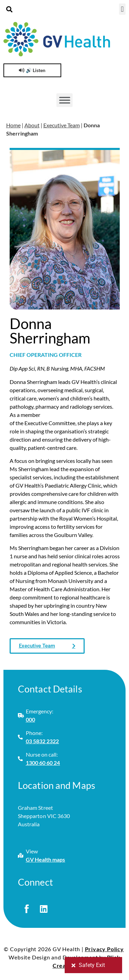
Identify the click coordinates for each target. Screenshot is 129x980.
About (32, 125)
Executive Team (62, 125)
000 (30, 719)
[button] (9, 9)
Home (13, 125)
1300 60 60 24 (43, 763)
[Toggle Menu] (65, 100)
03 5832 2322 (42, 741)
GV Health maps (46, 859)
